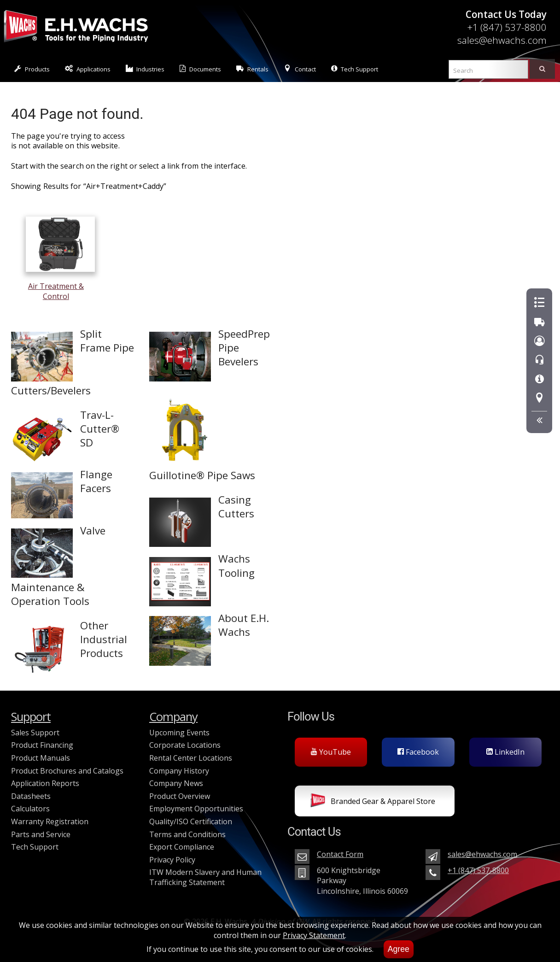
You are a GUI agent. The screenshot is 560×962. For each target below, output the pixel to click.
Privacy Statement (314, 935)
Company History (179, 771)
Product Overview (180, 796)
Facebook (418, 752)
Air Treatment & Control (60, 286)
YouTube (331, 752)
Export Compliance (182, 847)
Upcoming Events (179, 733)
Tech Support (355, 69)
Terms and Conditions (187, 834)
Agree (399, 949)
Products (32, 69)
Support (31, 717)
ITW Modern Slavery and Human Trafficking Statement (205, 877)
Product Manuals (41, 758)
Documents (200, 69)
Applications (88, 69)
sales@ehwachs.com (502, 40)
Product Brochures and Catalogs (67, 771)
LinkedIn (505, 752)
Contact (300, 69)
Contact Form (340, 854)
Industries (145, 69)
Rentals (252, 69)
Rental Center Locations (191, 758)
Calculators (30, 809)
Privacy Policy (172, 860)
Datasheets (31, 796)
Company (173, 717)
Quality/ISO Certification (191, 821)
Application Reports (45, 783)
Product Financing (42, 745)
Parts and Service (41, 834)
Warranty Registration (50, 821)
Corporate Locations (185, 745)
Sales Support (35, 733)
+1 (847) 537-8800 (507, 27)
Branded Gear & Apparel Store (373, 802)
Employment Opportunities (196, 809)
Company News (176, 783)
